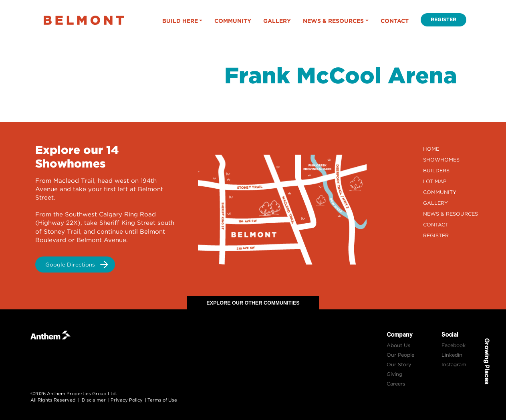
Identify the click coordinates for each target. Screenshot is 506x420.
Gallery (277, 21)
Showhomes (441, 160)
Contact (395, 21)
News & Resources (333, 21)
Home (431, 149)
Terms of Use (162, 400)
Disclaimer (94, 400)
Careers (396, 384)
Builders (436, 171)
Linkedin (452, 355)
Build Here (180, 21)
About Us (398, 345)
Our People (400, 355)
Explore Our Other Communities (253, 303)
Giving (394, 374)
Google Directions (70, 265)
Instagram (454, 364)
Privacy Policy (127, 400)
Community (233, 21)
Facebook (454, 345)
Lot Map (435, 181)
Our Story (399, 364)
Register (444, 19)
